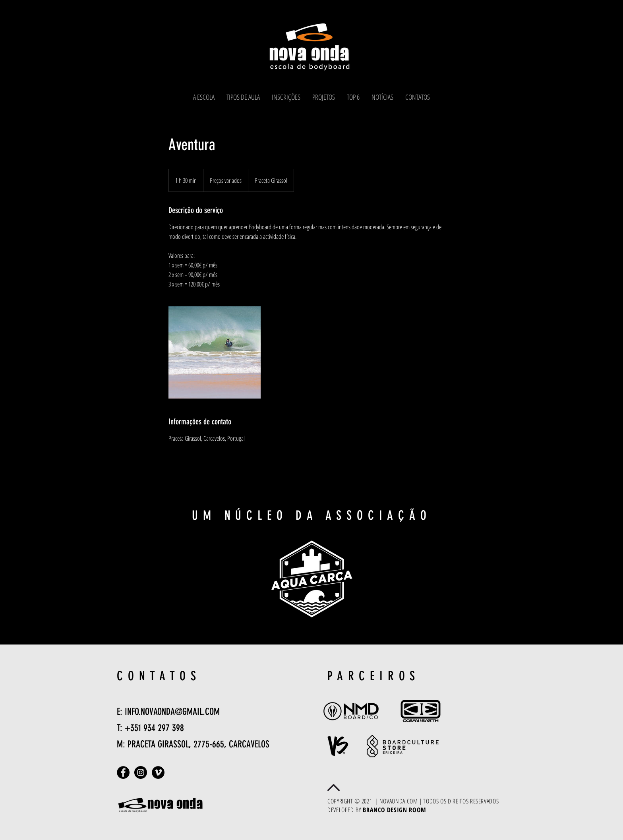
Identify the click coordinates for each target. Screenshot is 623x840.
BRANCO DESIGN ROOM (395, 810)
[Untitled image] (215, 352)
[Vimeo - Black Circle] (158, 772)
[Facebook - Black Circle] (123, 772)
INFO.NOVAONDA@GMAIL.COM (172, 712)
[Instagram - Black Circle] (141, 772)
